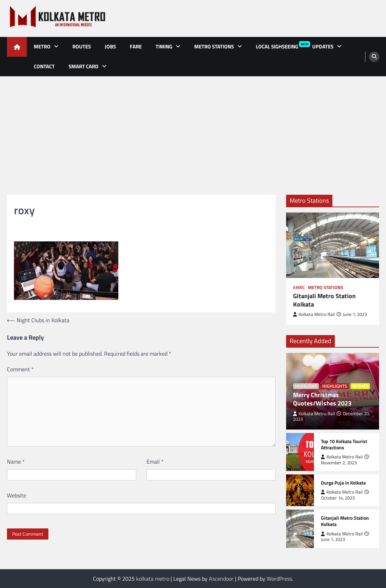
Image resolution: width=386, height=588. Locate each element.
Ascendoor (221, 579)
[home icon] (17, 47)
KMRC (299, 288)
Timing (164, 47)
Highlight (306, 386)
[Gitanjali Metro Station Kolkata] (333, 245)
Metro (42, 47)
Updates (323, 47)
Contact (44, 66)
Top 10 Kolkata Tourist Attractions (344, 445)
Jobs (110, 47)
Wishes (360, 386)
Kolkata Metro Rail (314, 314)
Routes (82, 47)
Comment (20, 369)
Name (16, 462)
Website (17, 495)
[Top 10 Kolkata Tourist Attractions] (300, 452)
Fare (136, 47)
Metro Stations (214, 47)
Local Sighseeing (281, 46)
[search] (374, 57)
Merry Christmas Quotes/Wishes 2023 (322, 399)
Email (155, 462)
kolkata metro (153, 579)
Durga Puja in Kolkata (343, 483)
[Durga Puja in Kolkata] (300, 490)
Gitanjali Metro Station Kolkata (324, 300)
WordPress (279, 579)
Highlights (335, 386)
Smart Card (84, 66)
